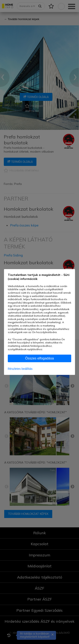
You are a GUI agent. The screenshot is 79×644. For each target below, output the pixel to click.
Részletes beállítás (20, 369)
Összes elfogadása (39, 358)
